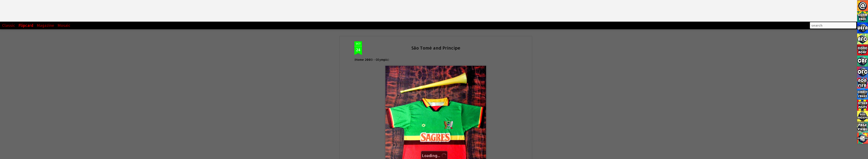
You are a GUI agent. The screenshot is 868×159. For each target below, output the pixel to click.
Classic (9, 25)
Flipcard (26, 25)
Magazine (45, 25)
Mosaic (64, 25)
